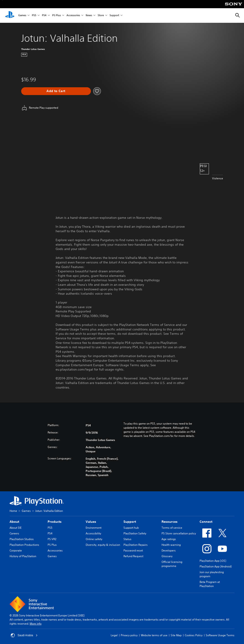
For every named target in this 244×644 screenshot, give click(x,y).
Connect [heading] (206, 522)
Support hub (131, 528)
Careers (14, 533)
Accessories (73, 16)
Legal (114, 635)
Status (127, 539)
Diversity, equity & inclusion (103, 545)
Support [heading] (130, 522)
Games (22, 16)
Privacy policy (129, 635)
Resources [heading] (170, 522)
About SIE (15, 528)
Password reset (133, 550)
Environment (94, 528)
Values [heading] (91, 522)
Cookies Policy (194, 635)
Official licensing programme (172, 564)
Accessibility (93, 533)
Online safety (94, 539)
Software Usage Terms (220, 635)
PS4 (44, 16)
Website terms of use (154, 635)
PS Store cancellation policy (179, 533)
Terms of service (172, 528)
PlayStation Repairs (136, 545)
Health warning (171, 545)
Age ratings (169, 539)
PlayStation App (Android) (216, 566)
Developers (169, 550)
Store (101, 16)
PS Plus (57, 16)
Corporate (16, 550)
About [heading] (14, 522)
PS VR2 (52, 539)
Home (13, 511)
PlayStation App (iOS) (213, 561)
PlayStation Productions (24, 545)
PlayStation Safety (135, 533)
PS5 (34, 16)
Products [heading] (55, 522)
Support (114, 16)
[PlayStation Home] (10, 15)
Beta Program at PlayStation (210, 584)
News (89, 16)
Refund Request (133, 556)
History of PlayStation (23, 556)
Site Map (176, 635)
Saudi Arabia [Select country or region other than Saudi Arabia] (24, 635)
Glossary (167, 556)
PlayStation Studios (22, 539)
